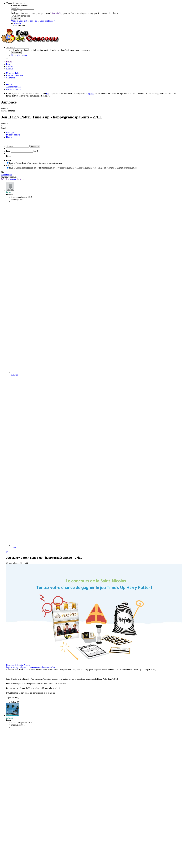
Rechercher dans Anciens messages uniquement (70, 50)
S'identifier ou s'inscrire (16, 3)
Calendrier (11, 78)
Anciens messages (14, 87)
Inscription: (16, 197)
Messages (10, 132)
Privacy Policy (56, 13)
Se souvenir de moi (21, 16)
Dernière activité (13, 135)
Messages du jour (13, 73)
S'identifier (16, 18)
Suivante (21, 179)
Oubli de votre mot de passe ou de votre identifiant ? (33, 21)
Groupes (10, 69)
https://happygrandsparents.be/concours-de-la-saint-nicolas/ (31, 667)
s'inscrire (18, 23)
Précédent (5, 179)
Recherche (16, 53)
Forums (9, 62)
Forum (9, 84)
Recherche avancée (19, 55)
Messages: (16, 199)
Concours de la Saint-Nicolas (18, 665)
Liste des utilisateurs (15, 75)
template (13, 179)
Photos (9, 137)
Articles (9, 66)
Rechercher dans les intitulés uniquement (30, 50)
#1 (7, 552)
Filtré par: (5, 172)
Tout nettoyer (7, 175)
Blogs (9, 64)
